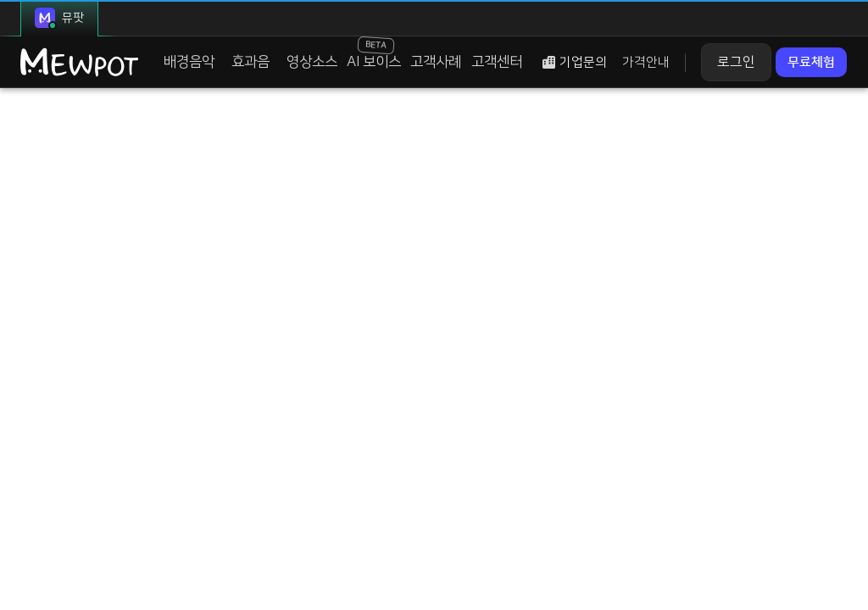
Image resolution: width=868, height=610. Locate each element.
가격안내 (631, 67)
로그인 (721, 66)
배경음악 (188, 66)
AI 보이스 (364, 57)
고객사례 (424, 66)
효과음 (247, 66)
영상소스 (306, 66)
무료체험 (802, 66)
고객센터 (482, 66)
